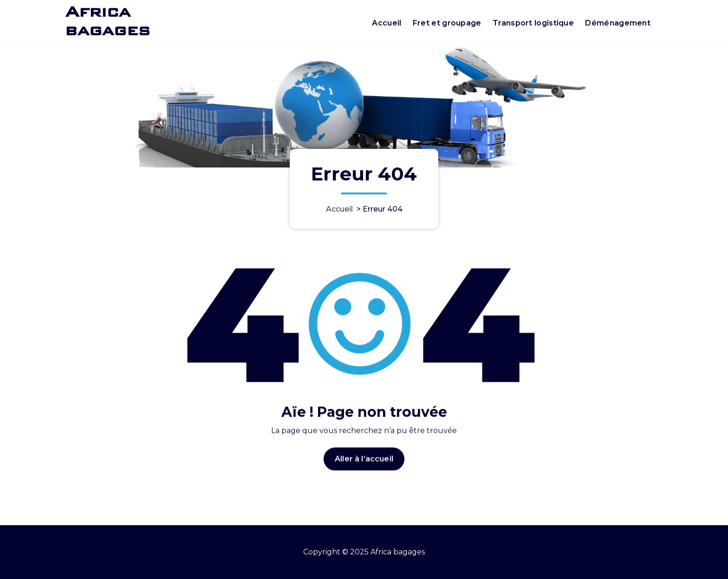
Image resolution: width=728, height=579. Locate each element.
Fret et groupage (447, 23)
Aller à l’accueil (364, 465)
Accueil (387, 23)
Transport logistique (533, 23)
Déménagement (618, 23)
